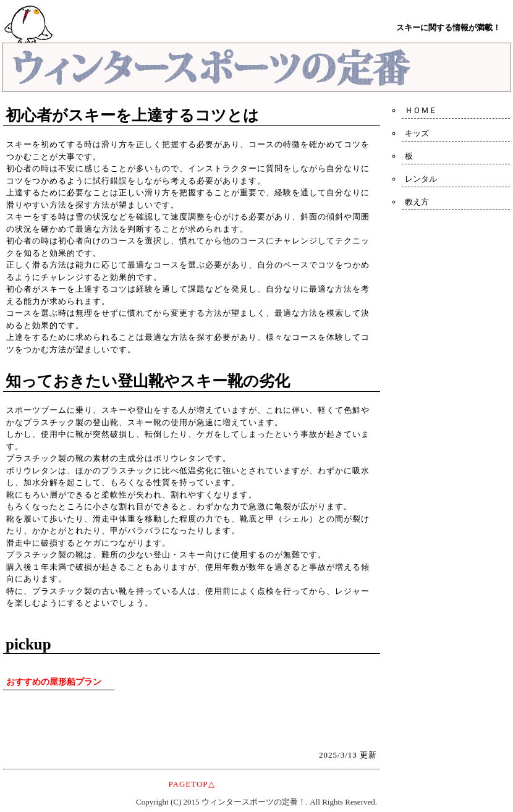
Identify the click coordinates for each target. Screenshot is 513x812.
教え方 (417, 202)
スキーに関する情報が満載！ (448, 27)
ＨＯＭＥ (421, 110)
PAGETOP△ (191, 784)
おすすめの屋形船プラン (54, 682)
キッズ (417, 133)
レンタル (421, 179)
